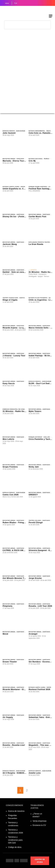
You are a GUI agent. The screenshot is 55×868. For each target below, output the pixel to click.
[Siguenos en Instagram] (17, 861)
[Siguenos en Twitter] (24, 861)
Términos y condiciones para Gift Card (15, 840)
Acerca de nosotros (16, 811)
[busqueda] (47, 25)
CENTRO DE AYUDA (40, 861)
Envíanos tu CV (39, 825)
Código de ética (15, 847)
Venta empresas (40, 821)
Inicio (7, 3)
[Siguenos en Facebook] (10, 861)
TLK (16, 3)
